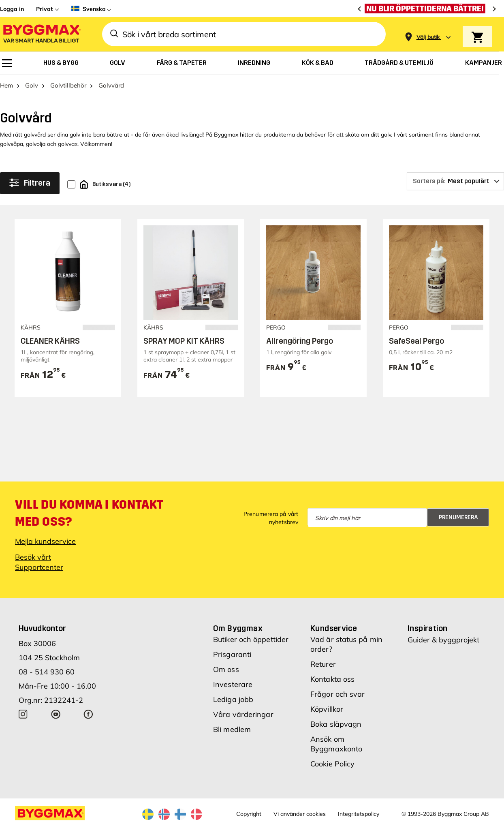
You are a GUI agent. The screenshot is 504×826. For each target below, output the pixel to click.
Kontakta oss (332, 679)
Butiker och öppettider (251, 639)
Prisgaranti (232, 654)
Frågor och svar (338, 694)
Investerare (233, 684)
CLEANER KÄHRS (50, 341)
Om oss (226, 669)
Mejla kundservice (45, 541)
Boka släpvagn (336, 724)
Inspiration (427, 628)
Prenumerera (458, 517)
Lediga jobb (233, 699)
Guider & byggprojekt (443, 640)
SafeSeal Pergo (416, 341)
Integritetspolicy (359, 814)
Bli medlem (232, 729)
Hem (6, 85)
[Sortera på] (455, 181)
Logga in (12, 9)
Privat (44, 9)
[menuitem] (7, 63)
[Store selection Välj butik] (428, 37)
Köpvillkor (327, 709)
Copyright (249, 814)
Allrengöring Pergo (300, 341)
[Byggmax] (41, 34)
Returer (323, 664)
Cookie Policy (332, 764)
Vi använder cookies (300, 814)
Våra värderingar (243, 714)
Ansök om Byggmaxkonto (336, 744)
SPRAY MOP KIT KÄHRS (184, 341)
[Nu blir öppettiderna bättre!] (427, 9)
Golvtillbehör (68, 85)
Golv (32, 85)
